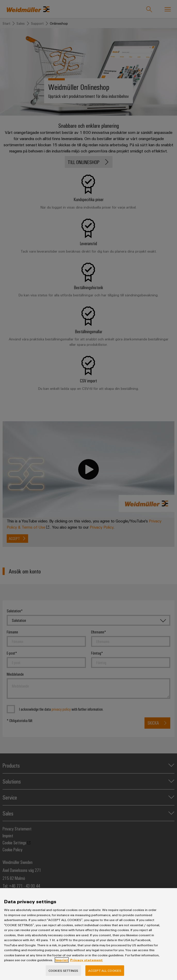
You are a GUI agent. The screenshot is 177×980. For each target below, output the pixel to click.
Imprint (62, 964)
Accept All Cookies (105, 974)
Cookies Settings (63, 974)
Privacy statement (86, 964)
